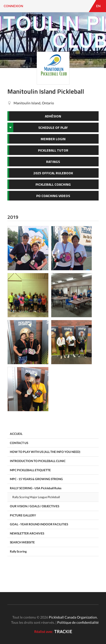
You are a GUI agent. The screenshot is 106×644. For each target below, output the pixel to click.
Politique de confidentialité (78, 622)
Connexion (13, 6)
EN (98, 6)
